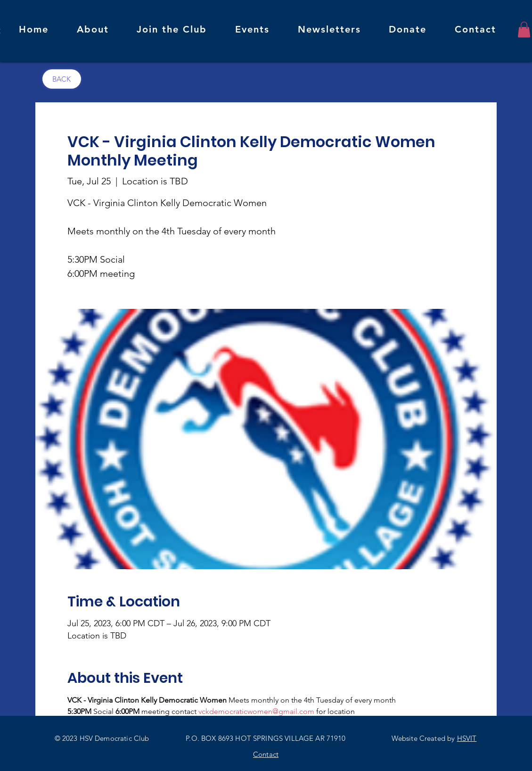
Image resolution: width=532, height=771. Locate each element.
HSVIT (467, 738)
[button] (524, 29)
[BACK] (62, 79)
